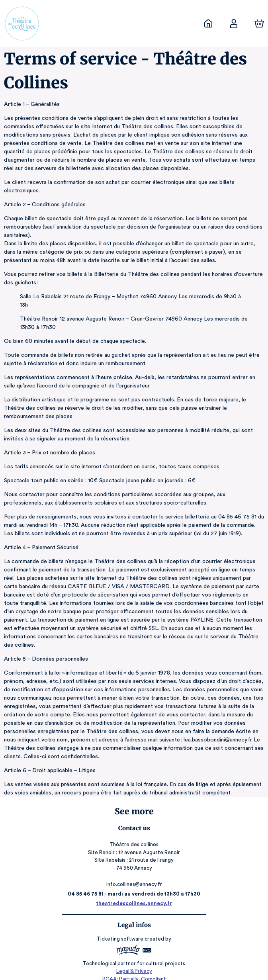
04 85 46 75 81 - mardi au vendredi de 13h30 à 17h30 (134, 885)
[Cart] (259, 23)
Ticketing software (121, 930)
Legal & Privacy (134, 962)
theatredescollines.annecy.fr (134, 895)
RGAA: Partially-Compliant (134, 970)
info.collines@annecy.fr (134, 876)
